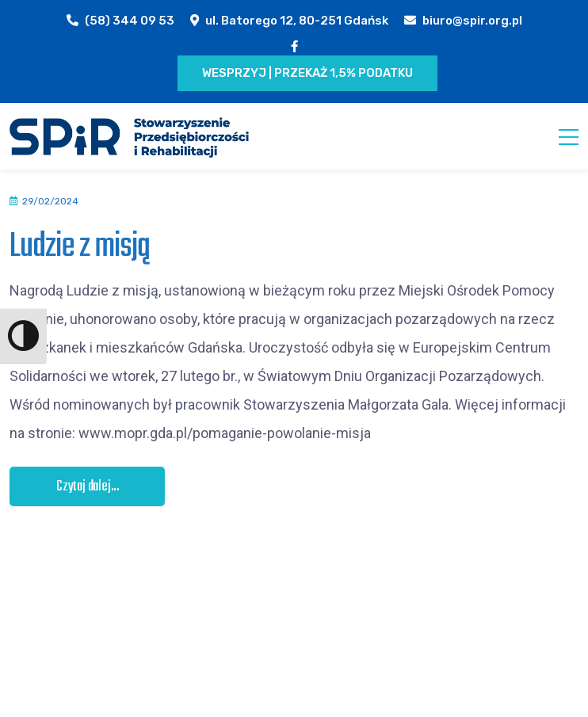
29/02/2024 (50, 201)
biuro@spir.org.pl (472, 21)
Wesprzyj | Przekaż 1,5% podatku (307, 73)
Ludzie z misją (80, 247)
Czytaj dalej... (88, 487)
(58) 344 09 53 (130, 21)
